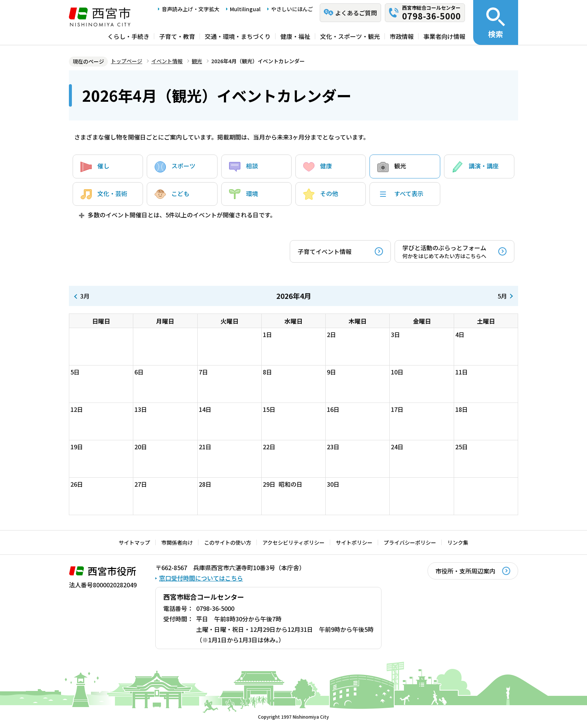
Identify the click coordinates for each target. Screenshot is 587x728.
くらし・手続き (128, 36)
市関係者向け (177, 542)
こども (172, 194)
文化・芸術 (104, 194)
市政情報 (402, 36)
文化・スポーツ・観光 (350, 36)
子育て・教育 (177, 36)
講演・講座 (475, 167)
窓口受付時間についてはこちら (201, 578)
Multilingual (245, 9)
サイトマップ (134, 542)
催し (95, 167)
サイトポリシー (354, 542)
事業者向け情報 (444, 36)
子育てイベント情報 (325, 251)
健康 (318, 167)
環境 (244, 194)
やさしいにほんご (292, 9)
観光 (197, 61)
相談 (244, 167)
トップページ (127, 61)
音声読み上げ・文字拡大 (191, 9)
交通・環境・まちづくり (238, 36)
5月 (502, 296)
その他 (321, 194)
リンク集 (458, 542)
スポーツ (175, 167)
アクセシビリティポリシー (293, 542)
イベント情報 (167, 61)
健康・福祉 (295, 36)
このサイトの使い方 (228, 542)
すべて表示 (400, 194)
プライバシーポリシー (410, 542)
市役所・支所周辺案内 (465, 571)
